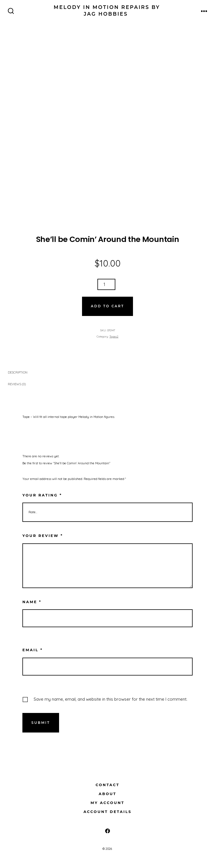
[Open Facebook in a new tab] (108, 831)
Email (33, 650)
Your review (43, 536)
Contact (107, 785)
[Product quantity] (106, 284)
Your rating (42, 495)
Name (32, 602)
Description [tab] (18, 372)
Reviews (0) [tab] (17, 384)
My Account (108, 803)
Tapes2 (114, 336)
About (107, 794)
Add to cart (108, 306)
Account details (107, 812)
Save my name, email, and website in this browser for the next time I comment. (110, 699)
